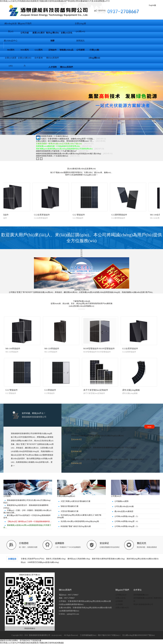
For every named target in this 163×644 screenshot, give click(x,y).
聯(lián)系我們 (53, 58)
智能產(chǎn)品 (67, 50)
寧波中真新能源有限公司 (143, 604)
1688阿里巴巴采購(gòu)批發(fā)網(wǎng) (43, 562)
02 (82, 252)
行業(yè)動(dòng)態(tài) (94, 51)
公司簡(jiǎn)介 (121, 595)
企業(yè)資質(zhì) (11, 59)
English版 (153, 5)
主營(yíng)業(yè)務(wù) (80, 25)
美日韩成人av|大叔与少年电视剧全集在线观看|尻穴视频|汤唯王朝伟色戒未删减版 (32, 643)
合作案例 (39, 58)
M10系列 (25, 50)
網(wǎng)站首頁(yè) (11, 25)
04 (82, 256)
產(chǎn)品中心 (11, 41)
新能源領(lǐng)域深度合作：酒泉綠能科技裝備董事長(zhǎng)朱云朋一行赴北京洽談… (105, 448)
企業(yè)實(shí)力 (25, 59)
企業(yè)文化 (66, 33)
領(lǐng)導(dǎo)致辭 (53, 34)
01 (82, 250)
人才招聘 (52, 67)
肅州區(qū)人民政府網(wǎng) (79, 559)
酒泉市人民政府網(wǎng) (56, 559)
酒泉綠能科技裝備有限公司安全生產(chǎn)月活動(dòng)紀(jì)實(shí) (97, 436)
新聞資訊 (80, 41)
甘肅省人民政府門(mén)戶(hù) (33, 559)
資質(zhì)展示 (38, 33)
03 (82, 254)
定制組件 (52, 50)
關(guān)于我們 (25, 23)
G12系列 (39, 50)
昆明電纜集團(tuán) (141, 595)
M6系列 (11, 50)
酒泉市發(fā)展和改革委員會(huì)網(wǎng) (108, 559)
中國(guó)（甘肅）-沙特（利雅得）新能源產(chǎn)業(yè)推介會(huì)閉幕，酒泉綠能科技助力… (108, 459)
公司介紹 (25, 33)
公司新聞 (80, 50)
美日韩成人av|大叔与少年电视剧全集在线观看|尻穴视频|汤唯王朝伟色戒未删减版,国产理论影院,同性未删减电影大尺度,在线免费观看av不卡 (55, 1)
